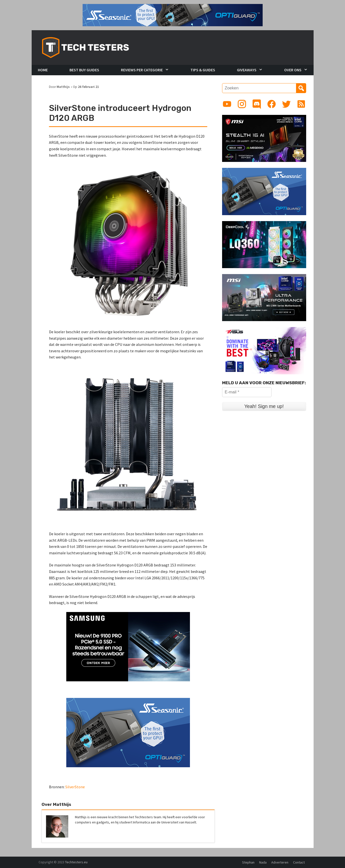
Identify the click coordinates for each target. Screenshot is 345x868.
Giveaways (247, 70)
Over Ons (293, 70)
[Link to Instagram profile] (242, 104)
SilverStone (75, 787)
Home (43, 70)
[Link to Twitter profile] (286, 104)
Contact (299, 862)
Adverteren (280, 862)
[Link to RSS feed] (301, 104)
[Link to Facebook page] (272, 104)
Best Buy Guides (84, 70)
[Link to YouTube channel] (227, 104)
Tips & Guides (203, 70)
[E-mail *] (247, 392)
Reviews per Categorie (142, 70)
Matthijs (63, 87)
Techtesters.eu (76, 862)
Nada (263, 862)
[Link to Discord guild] (257, 104)
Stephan (248, 862)
